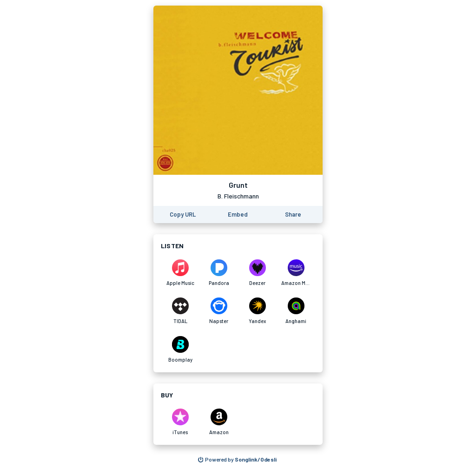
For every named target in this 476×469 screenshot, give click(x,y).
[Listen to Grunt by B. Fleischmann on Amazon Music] (296, 273)
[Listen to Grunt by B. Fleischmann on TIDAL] (180, 311)
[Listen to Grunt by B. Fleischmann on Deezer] (257, 273)
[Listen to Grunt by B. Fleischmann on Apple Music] (180, 273)
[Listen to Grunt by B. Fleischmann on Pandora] (219, 273)
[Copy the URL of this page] (183, 215)
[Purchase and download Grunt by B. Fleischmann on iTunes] (180, 422)
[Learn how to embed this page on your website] (238, 215)
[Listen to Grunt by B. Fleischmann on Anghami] (296, 311)
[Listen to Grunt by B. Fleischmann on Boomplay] (180, 350)
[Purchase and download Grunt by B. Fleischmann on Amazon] (219, 422)
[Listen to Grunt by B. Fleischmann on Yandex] (257, 311)
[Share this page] (293, 215)
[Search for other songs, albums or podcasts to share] (238, 460)
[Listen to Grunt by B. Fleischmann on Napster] (219, 311)
